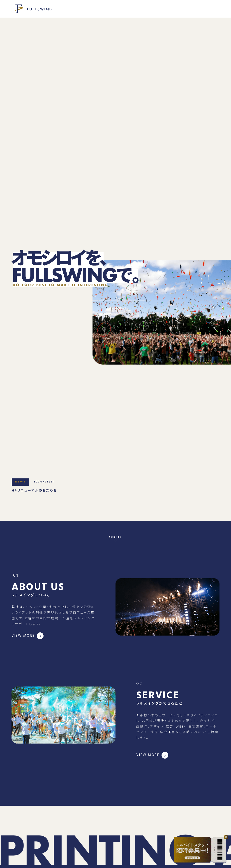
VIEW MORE (23, 636)
